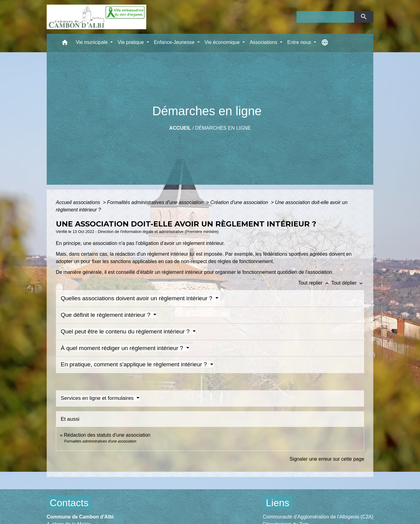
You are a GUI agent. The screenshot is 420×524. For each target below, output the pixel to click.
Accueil (180, 128)
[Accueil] (96, 17)
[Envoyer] (364, 17)
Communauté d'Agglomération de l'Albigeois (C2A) (318, 517)
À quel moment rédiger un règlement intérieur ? (123, 348)
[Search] (325, 17)
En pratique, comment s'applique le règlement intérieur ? (135, 364)
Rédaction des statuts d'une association (107, 435)
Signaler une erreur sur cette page (327, 459)
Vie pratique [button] (131, 42)
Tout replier (315, 283)
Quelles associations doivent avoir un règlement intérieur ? (137, 298)
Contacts (69, 503)
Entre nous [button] (300, 42)
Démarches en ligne (223, 128)
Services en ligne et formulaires (98, 398)
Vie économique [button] (223, 42)
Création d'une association (240, 202)
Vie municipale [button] (92, 42)
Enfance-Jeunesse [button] (175, 42)
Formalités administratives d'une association (156, 202)
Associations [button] (264, 42)
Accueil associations (79, 202)
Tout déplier (348, 283)
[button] (65, 44)
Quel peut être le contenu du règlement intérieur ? (126, 331)
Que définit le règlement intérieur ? (106, 315)
